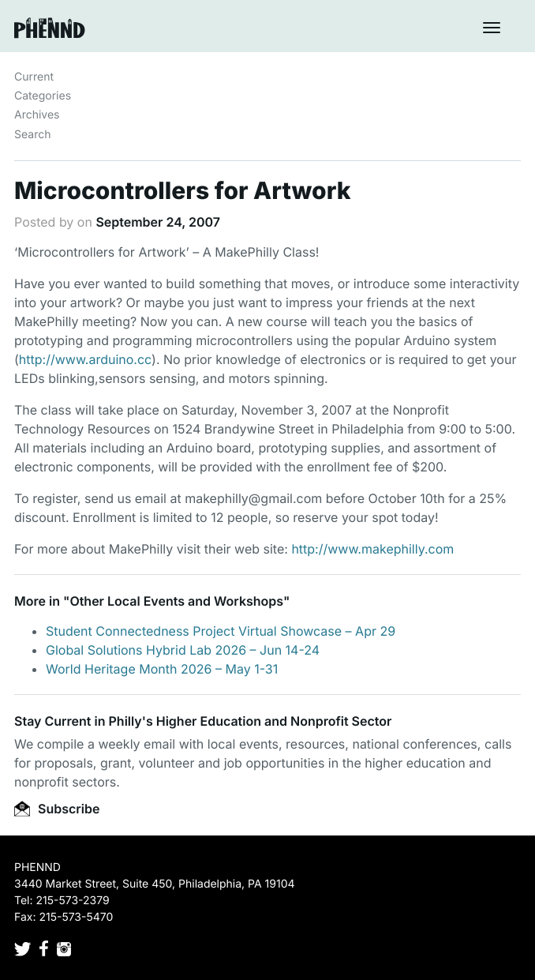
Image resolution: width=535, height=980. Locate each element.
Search (32, 135)
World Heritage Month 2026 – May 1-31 (162, 669)
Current (34, 77)
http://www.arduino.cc (85, 359)
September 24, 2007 (158, 222)
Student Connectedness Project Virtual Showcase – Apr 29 (221, 631)
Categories (43, 96)
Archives (37, 115)
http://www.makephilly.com (372, 549)
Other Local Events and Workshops (176, 601)
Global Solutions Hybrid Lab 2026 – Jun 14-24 (183, 650)
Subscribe (57, 809)
